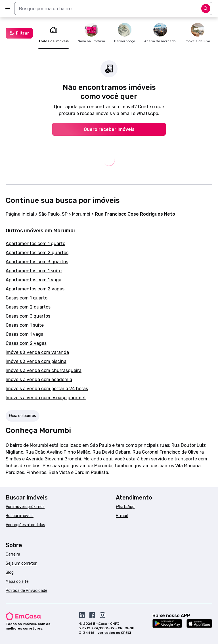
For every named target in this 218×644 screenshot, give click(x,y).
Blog (10, 572)
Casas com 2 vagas (26, 343)
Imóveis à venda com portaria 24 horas (47, 389)
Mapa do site (17, 582)
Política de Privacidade (27, 591)
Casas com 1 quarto (27, 298)
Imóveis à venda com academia (39, 380)
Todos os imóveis (54, 33)
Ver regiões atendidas (25, 525)
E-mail (122, 516)
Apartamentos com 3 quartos (37, 262)
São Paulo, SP (53, 214)
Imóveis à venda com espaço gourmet (46, 398)
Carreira (13, 554)
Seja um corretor (21, 563)
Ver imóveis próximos (25, 507)
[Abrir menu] (8, 8)
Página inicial (20, 214)
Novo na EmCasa (91, 33)
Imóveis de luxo (197, 33)
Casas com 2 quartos (28, 307)
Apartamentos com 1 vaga (33, 280)
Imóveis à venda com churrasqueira (44, 370)
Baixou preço (125, 33)
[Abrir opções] (206, 8)
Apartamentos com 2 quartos (37, 253)
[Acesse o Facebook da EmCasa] (92, 615)
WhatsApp (125, 507)
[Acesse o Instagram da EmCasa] (102, 615)
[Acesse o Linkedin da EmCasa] (82, 615)
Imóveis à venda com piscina (36, 361)
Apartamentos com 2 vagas (35, 289)
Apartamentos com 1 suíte (34, 271)
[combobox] (113, 8)
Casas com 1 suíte (25, 325)
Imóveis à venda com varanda (37, 352)
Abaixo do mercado (160, 33)
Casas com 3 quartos (28, 316)
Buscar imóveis (20, 516)
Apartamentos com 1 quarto (35, 244)
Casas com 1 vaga (25, 334)
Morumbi (81, 214)
